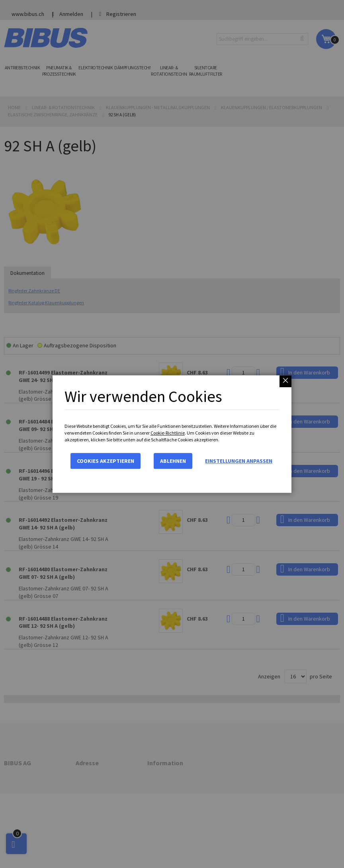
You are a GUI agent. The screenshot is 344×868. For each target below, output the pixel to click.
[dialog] (172, 434)
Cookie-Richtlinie (168, 433)
